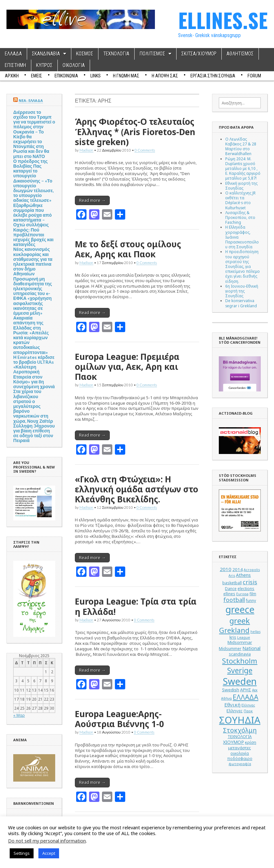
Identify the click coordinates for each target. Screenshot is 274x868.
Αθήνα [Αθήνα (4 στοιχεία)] (226, 698)
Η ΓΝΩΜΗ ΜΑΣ (126, 76)
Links (96, 76)
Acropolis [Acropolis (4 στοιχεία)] (252, 570)
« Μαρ (19, 715)
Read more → (92, 200)
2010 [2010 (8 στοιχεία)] (226, 569)
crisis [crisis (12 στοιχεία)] (250, 582)
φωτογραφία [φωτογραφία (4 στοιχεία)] (240, 764)
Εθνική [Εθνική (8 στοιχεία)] (232, 705)
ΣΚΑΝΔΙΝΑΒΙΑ (46, 54)
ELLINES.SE (223, 20)
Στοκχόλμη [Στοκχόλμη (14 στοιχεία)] (240, 730)
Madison (86, 150)
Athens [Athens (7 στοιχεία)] (243, 575)
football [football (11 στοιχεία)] (234, 600)
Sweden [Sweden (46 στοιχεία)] (240, 681)
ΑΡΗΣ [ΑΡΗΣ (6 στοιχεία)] (246, 690)
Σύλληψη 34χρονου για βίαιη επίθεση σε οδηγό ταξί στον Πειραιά (34, 433)
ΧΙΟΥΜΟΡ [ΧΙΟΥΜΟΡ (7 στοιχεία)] (233, 742)
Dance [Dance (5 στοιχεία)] (231, 589)
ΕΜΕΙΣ (37, 76)
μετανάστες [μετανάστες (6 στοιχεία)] (240, 748)
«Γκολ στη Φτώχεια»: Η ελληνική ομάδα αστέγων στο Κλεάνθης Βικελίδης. (137, 489)
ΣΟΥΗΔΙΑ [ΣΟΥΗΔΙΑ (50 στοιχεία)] (240, 720)
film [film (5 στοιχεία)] (253, 594)
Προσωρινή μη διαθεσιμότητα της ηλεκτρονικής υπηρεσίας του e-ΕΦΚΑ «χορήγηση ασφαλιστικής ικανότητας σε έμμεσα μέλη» (33, 296)
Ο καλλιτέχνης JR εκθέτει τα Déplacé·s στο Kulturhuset (240, 200)
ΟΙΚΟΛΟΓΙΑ (74, 65)
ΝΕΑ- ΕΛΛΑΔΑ (31, 100)
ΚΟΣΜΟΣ (85, 54)
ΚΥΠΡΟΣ (44, 65)
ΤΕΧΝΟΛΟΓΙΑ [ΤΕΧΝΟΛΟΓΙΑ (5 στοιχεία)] (240, 737)
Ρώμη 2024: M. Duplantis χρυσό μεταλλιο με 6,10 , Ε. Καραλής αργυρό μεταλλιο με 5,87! (243, 168)
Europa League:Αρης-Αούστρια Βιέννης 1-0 (119, 719)
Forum (254, 76)
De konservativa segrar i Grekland (241, 303)
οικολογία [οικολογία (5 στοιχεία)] (240, 753)
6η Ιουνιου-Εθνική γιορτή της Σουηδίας (242, 291)
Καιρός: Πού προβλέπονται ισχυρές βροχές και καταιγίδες (33, 237)
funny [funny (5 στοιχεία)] (251, 601)
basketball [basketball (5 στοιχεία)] (232, 583)
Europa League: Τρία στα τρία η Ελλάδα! (136, 606)
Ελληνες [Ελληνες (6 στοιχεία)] (235, 711)
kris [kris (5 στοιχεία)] (233, 637)
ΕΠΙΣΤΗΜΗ (15, 65)
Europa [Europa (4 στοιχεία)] (242, 594)
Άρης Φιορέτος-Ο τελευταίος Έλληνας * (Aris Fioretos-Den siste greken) (135, 132)
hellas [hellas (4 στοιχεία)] (255, 632)
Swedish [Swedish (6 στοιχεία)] (231, 690)
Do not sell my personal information (47, 841)
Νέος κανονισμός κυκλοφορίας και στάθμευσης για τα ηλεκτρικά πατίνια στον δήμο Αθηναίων (33, 261)
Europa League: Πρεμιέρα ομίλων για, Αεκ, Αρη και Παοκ (127, 367)
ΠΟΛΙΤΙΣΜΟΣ (152, 54)
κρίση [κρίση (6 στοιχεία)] (251, 742)
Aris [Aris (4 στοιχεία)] (232, 576)
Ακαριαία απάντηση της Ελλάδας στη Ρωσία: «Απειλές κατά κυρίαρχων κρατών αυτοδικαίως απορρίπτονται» (31, 335)
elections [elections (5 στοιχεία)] (246, 589)
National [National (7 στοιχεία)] (251, 648)
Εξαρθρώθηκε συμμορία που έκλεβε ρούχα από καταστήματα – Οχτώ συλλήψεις (32, 215)
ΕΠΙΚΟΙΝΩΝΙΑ (66, 76)
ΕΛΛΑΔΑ (13, 54)
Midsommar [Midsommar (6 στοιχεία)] (240, 642)
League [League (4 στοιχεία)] (244, 637)
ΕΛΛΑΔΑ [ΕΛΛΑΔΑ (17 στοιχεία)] (245, 697)
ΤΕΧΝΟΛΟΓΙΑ (116, 54)
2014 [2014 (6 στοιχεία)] (238, 569)
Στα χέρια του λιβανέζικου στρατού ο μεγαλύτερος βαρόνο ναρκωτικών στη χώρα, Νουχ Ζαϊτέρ (33, 406)
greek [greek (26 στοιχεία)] (240, 621)
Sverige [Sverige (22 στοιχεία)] (240, 671)
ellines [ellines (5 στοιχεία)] (229, 594)
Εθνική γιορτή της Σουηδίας (241, 186)
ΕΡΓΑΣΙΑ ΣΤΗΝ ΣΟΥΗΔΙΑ (213, 76)
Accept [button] (49, 853)
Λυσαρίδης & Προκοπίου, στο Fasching (240, 217)
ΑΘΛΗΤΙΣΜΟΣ (240, 54)
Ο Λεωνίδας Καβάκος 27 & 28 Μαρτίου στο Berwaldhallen (241, 146)
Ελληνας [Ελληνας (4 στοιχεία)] (248, 705)
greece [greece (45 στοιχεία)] (240, 609)
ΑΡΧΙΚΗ (12, 76)
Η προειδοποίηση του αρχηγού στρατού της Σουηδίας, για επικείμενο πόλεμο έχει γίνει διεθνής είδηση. (243, 266)
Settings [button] (22, 853)
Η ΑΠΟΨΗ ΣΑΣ (165, 76)
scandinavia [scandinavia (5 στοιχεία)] (240, 654)
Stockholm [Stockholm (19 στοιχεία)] (240, 661)
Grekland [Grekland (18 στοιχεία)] (234, 630)
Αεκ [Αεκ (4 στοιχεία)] (255, 690)
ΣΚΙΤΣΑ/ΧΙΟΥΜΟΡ (199, 54)
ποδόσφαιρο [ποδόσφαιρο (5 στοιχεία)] (240, 759)
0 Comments (145, 150)
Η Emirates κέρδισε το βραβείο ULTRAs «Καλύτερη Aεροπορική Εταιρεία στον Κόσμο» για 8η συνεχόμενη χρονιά (34, 372)
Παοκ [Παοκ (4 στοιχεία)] (248, 711)
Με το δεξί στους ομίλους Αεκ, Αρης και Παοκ (128, 249)
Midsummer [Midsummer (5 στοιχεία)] (230, 649)
